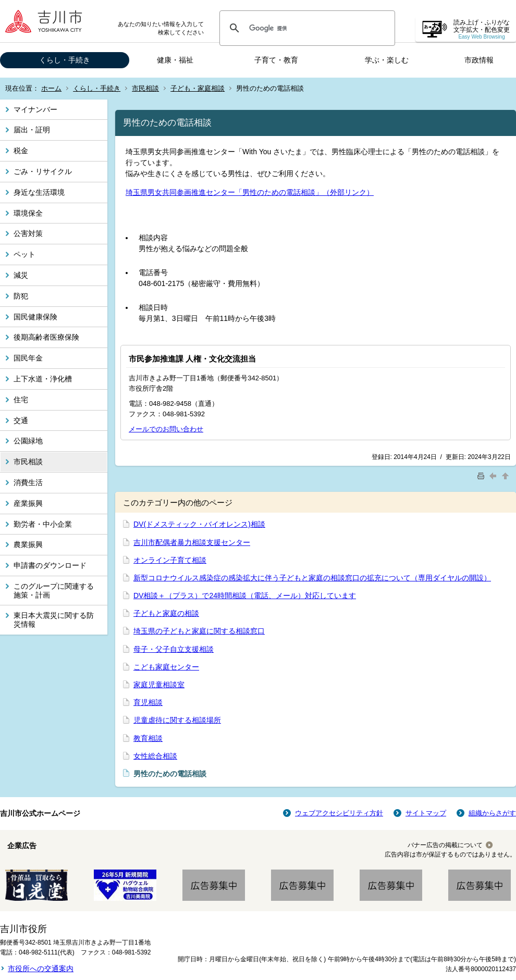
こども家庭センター (166, 667)
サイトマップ (426, 813)
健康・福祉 (175, 60)
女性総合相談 (155, 756)
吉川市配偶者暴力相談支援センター (192, 542)
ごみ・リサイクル (43, 171)
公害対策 (28, 233)
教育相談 (148, 738)
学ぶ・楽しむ (387, 60)
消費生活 (28, 482)
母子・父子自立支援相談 (174, 649)
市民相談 (145, 88)
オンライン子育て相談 (170, 560)
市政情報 (479, 60)
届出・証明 (32, 130)
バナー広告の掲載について (445, 845)
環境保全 (28, 213)
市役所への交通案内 (41, 969)
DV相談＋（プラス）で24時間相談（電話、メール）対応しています (245, 596)
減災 (21, 275)
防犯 (21, 296)
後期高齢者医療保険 (46, 337)
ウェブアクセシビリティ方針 (339, 813)
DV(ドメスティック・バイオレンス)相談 (199, 524)
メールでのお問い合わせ (166, 429)
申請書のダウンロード (50, 565)
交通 (21, 420)
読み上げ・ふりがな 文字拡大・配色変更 (482, 29)
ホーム (51, 88)
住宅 (21, 400)
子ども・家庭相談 (198, 88)
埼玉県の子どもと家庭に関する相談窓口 (199, 631)
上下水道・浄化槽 (43, 379)
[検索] (306, 28)
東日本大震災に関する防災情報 (54, 620)
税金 (21, 151)
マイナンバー (35, 109)
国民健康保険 (35, 317)
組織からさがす (492, 813)
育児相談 (148, 702)
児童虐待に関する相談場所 (177, 720)
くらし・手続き (65, 60)
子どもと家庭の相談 (166, 613)
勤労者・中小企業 (43, 524)
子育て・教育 (276, 60)
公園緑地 (28, 441)
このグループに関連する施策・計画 (54, 591)
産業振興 (28, 503)
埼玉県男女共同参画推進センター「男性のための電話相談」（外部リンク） (250, 192)
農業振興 (28, 544)
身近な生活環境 (39, 192)
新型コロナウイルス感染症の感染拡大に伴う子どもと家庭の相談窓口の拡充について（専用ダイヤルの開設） (312, 578)
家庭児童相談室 (159, 685)
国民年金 (28, 358)
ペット (24, 254)
